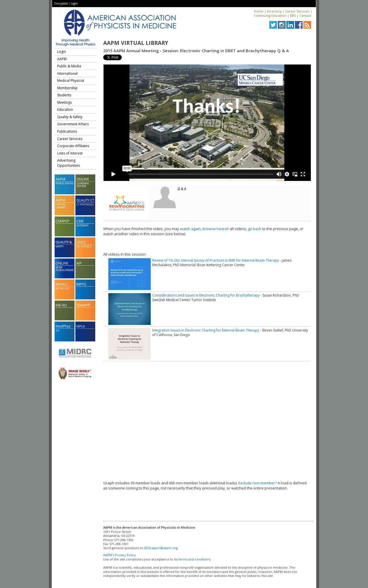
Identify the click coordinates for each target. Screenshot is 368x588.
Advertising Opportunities (69, 163)
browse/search (216, 229)
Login (74, 3)
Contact (305, 15)
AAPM (62, 59)
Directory (274, 11)
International (67, 73)
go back (255, 229)
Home (259, 11)
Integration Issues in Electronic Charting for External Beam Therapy (206, 330)
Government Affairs (73, 124)
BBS (293, 15)
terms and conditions (195, 559)
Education (65, 110)
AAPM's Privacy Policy (120, 555)
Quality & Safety (70, 117)
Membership (67, 88)
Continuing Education (270, 15)
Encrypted (61, 3)
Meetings (64, 102)
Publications (67, 131)
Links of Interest (70, 153)
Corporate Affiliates (73, 146)
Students (64, 95)
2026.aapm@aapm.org (161, 548)
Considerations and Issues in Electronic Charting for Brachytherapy (206, 295)
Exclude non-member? (258, 483)
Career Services (297, 11)
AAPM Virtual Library (136, 43)
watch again (190, 229)
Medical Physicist (71, 81)
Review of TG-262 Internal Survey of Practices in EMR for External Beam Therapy (216, 260)
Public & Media (69, 66)
